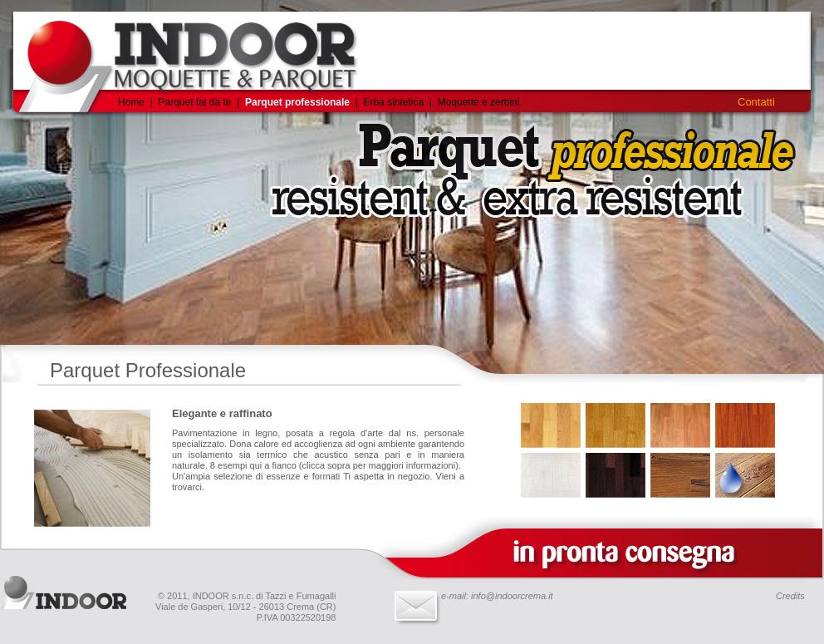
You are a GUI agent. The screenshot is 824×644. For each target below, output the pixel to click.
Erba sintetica (395, 102)
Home (131, 102)
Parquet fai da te (194, 102)
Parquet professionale (297, 102)
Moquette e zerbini (479, 102)
